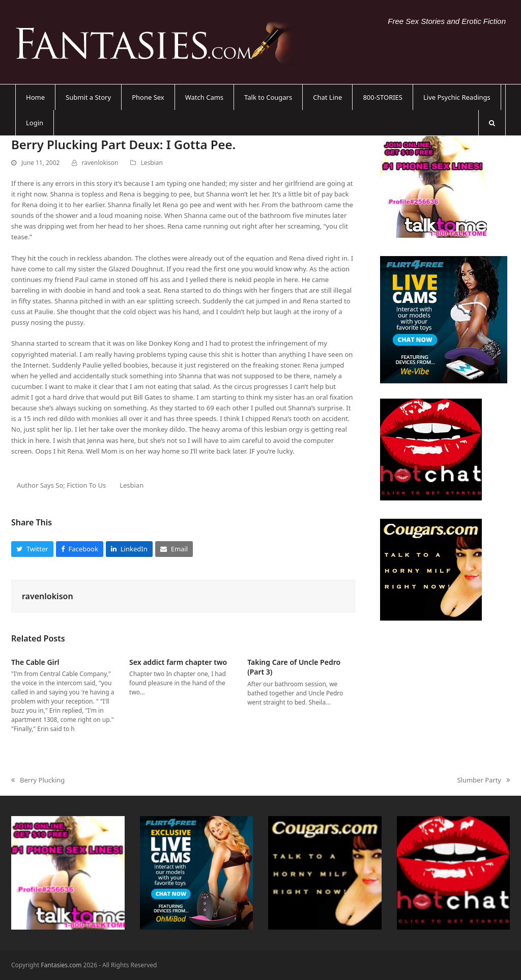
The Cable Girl (35, 662)
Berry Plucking (38, 780)
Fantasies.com (61, 965)
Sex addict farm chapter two (178, 662)
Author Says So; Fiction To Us (61, 485)
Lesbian (152, 163)
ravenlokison (100, 163)
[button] (492, 123)
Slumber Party (483, 780)
